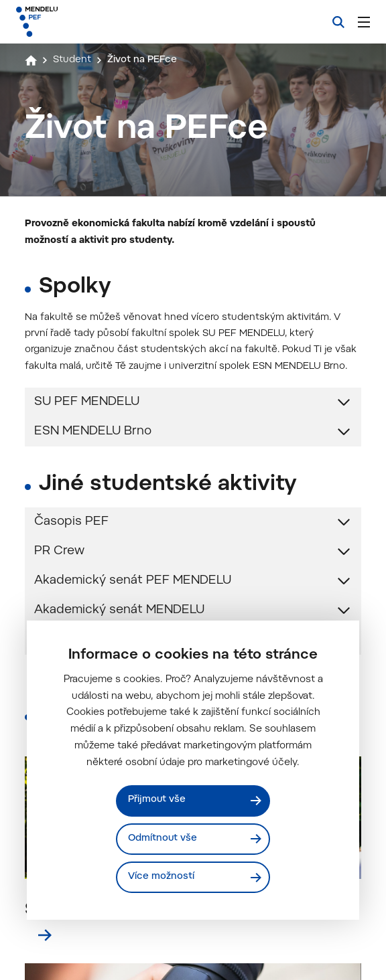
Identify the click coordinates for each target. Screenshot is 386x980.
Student (73, 60)
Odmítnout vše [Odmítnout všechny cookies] (164, 838)
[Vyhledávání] (338, 22)
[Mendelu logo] (85, 22)
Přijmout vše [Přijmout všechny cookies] (158, 800)
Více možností (162, 877)
